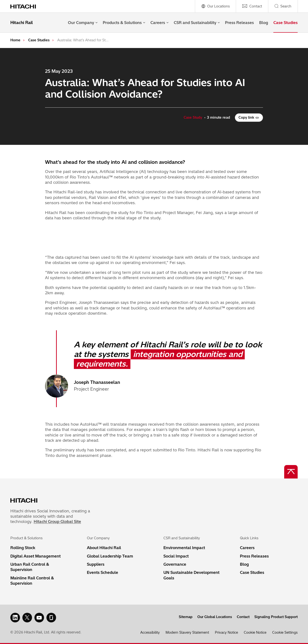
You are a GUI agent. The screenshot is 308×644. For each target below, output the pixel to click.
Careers (159, 23)
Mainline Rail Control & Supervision (32, 581)
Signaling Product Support (276, 617)
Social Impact (176, 556)
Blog (264, 23)
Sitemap (186, 617)
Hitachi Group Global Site (57, 521)
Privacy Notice (226, 632)
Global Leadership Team (110, 556)
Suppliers (96, 564)
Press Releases (239, 23)
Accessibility (150, 632)
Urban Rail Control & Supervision (30, 567)
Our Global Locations (215, 617)
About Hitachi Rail (104, 548)
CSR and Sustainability (197, 23)
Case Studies (286, 23)
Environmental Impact (184, 548)
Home (15, 40)
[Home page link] (26, 6)
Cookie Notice (255, 632)
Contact (243, 617)
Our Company (83, 23)
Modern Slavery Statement (187, 632)
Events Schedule (103, 572)
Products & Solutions (124, 23)
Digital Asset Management (35, 556)
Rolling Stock (23, 548)
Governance (175, 564)
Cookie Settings (285, 632)
